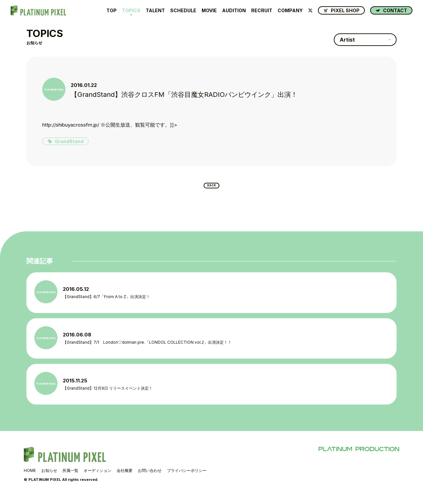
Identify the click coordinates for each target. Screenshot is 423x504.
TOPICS (131, 11)
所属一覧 (70, 477)
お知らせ (49, 477)
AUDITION (234, 11)
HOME (30, 477)
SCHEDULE (183, 11)
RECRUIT (262, 11)
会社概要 (125, 477)
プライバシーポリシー (187, 477)
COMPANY (290, 11)
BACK (212, 187)
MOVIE (209, 11)
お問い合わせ (150, 477)
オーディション (97, 477)
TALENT (155, 11)
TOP (112, 11)
